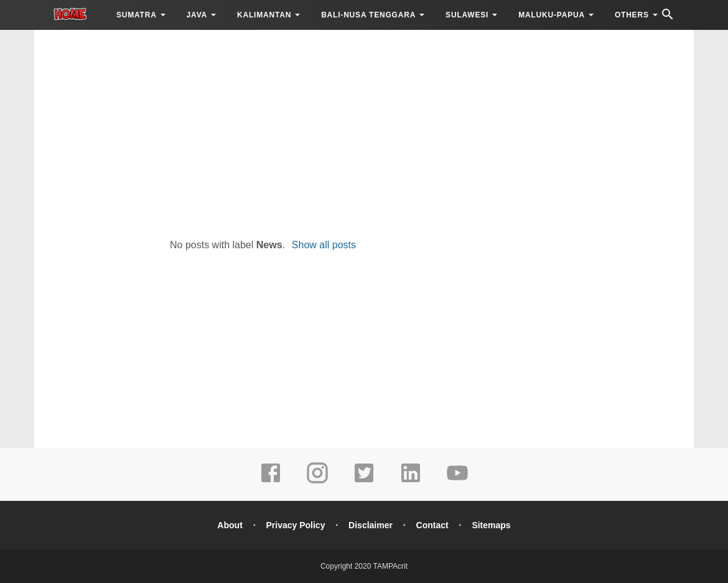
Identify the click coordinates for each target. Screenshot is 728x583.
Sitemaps (491, 525)
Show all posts (324, 245)
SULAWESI (467, 15)
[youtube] (457, 482)
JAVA (197, 15)
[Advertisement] (364, 131)
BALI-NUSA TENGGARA (368, 15)
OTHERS (632, 15)
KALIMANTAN (264, 15)
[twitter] (364, 482)
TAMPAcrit (390, 566)
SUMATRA (137, 15)
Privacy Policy (295, 525)
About (230, 525)
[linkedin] (411, 482)
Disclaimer (371, 525)
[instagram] (317, 482)
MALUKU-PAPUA (552, 15)
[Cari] (668, 18)
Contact (432, 525)
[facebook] (271, 482)
